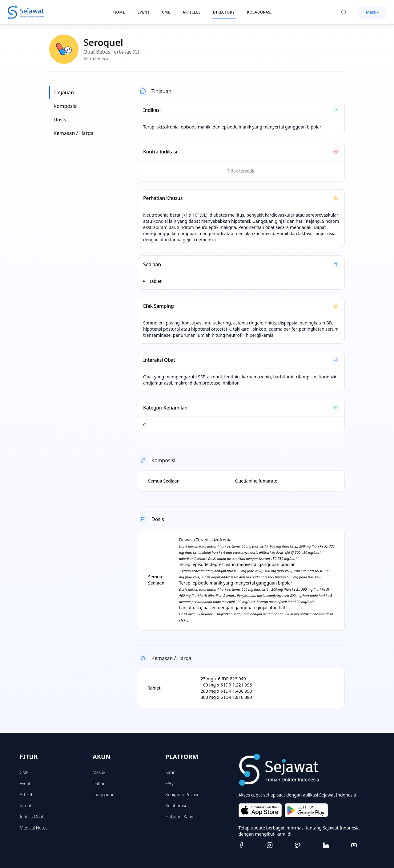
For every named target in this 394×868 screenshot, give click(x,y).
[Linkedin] (335, 845)
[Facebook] (250, 845)
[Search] (347, 12)
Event (25, 783)
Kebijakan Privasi (182, 795)
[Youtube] (363, 845)
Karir (170, 772)
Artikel (26, 795)
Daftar (99, 783)
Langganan (104, 795)
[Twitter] (306, 845)
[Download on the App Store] (260, 810)
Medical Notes (34, 828)
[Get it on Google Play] (306, 810)
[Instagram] (278, 845)
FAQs (171, 783)
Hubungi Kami (179, 817)
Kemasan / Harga (74, 133)
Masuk (372, 12)
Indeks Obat (32, 817)
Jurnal (25, 806)
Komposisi (66, 106)
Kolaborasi (176, 806)
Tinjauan (64, 92)
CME (24, 772)
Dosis (60, 120)
